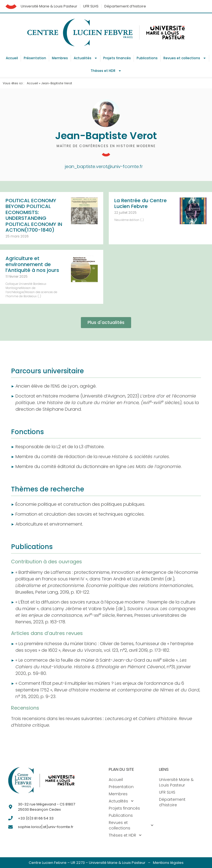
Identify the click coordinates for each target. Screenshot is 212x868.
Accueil (12, 58)
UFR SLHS (91, 6)
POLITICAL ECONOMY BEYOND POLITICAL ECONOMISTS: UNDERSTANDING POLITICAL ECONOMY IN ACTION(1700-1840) (34, 215)
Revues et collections (185, 58)
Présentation (35, 58)
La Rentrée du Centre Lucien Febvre (141, 203)
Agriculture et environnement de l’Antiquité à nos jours (32, 264)
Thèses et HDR (106, 71)
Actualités (86, 58)
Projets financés (117, 58)
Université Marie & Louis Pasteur (49, 6)
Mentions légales (168, 863)
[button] (106, 323)
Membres (60, 58)
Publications (147, 58)
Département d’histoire (125, 6)
